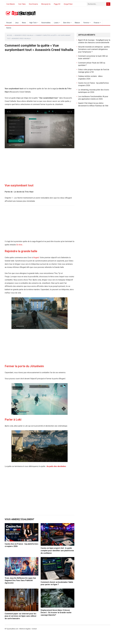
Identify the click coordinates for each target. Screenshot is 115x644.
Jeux (17, 23)
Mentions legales (25, 629)
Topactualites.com (12, 629)
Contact (34, 629)
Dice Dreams (33, 4)
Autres (9, 28)
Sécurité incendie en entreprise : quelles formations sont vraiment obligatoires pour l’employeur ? (94, 49)
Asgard (36, 258)
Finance (97, 23)
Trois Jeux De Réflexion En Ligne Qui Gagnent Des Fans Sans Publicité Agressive (20, 580)
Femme (86, 23)
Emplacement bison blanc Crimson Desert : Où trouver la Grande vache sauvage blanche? (56, 613)
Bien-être (67, 23)
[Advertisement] (40, 70)
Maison (77, 23)
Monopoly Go (46, 4)
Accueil (9, 23)
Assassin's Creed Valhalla (24, 35)
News (24, 23)
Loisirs (56, 23)
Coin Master (11, 4)
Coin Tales (22, 4)
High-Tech (33, 23)
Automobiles (46, 23)
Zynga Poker (68, 4)
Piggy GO (57, 4)
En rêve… (20, 245)
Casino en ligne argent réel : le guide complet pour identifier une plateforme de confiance (57, 551)
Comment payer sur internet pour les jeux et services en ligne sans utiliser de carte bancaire (21, 616)
